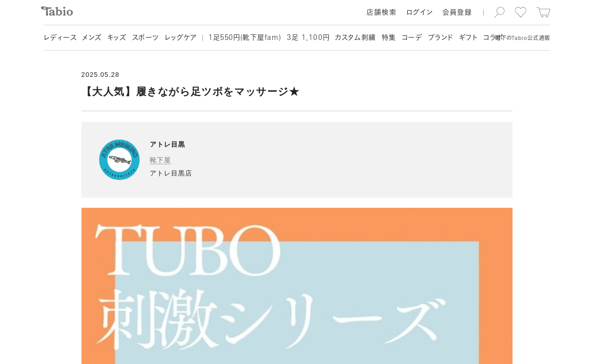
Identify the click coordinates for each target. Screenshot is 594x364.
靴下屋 (160, 160)
